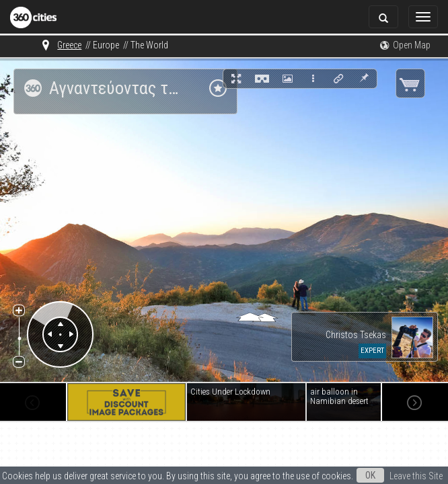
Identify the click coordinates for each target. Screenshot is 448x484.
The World (149, 45)
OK (370, 475)
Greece (69, 45)
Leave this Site (416, 476)
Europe (106, 45)
